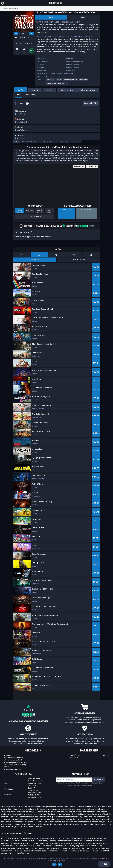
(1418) (78, 229)
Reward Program (35, 786)
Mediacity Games (73, 65)
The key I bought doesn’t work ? (16, 765)
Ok (54, 864)
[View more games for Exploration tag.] (84, 80)
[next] (32, 34)
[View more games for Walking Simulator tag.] (71, 80)
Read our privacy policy (56, 861)
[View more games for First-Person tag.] (51, 84)
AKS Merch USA (34, 798)
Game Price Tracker (36, 784)
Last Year (30, 214)
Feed (83, 17)
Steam (69, 71)
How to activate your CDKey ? (16, 768)
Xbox (6, 787)
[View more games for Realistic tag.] (61, 84)
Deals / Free (33, 791)
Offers (19, 95)
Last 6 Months (40, 214)
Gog (74, 71)
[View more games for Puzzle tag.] (59, 80)
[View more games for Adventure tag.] (51, 80)
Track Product (35, 220)
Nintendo (8, 797)
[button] (71, 122)
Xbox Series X (68, 74)
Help (104, 864)
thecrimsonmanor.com (75, 62)
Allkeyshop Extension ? (13, 772)
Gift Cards (32, 789)
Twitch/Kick (74, 758)
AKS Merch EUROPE (35, 800)
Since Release (20, 214)
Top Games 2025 (35, 796)
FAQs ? (7, 770)
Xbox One (59, 74)
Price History (30, 95)
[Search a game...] (56, 9)
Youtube (106, 758)
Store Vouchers (34, 782)
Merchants (74, 761)
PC (5, 782)
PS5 (53, 74)
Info (51, 17)
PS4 (50, 74)
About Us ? (8, 758)
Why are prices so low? (13, 763)
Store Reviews (33, 793)
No (60, 864)
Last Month (50, 214)
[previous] (16, 34)
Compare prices (73, 145)
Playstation (9, 792)
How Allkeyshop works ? (13, 761)
